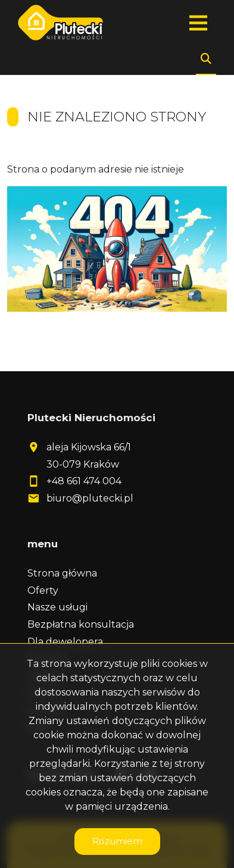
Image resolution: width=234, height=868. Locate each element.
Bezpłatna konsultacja (81, 624)
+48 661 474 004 (84, 481)
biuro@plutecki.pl (90, 498)
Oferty (43, 590)
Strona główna (62, 573)
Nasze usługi (57, 607)
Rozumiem (117, 841)
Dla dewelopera (65, 642)
